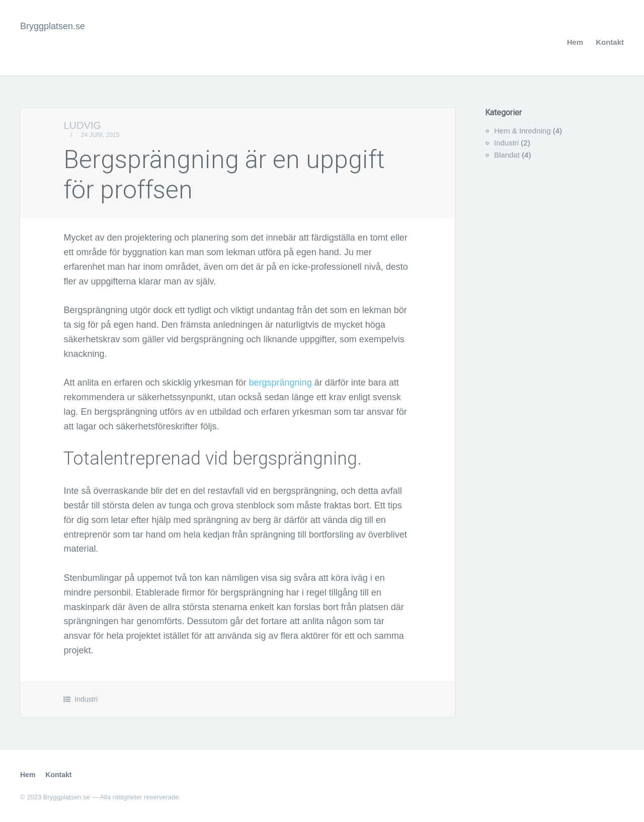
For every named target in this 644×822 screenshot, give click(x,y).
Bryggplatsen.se (53, 26)
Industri (86, 699)
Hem (575, 42)
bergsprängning (280, 383)
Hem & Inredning (522, 131)
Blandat (507, 155)
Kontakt (610, 42)
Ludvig (82, 125)
